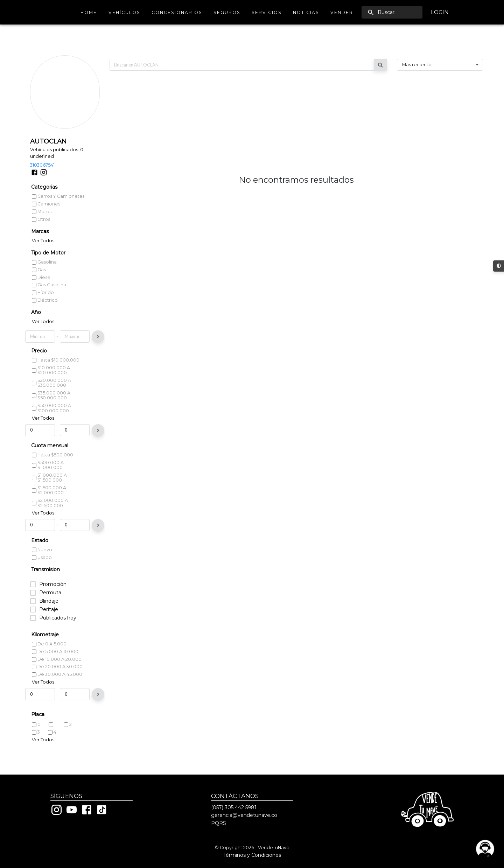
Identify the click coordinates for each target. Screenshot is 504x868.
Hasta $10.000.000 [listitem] (56, 373)
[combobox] (440, 40)
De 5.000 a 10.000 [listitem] (55, 664)
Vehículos (124, 12)
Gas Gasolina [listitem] (49, 260)
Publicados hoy (58, 631)
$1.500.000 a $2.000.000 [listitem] (49, 503)
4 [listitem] (52, 745)
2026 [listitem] (40, 304)
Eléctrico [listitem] (45, 275)
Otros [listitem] (41, 194)
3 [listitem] (36, 745)
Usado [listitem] (42, 570)
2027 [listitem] (40, 296)
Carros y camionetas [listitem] (58, 171)
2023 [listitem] (40, 327)
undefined (42, 131)
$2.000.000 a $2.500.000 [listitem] (50, 516)
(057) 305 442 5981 (234, 807)
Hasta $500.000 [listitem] (52, 468)
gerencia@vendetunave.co (244, 815)
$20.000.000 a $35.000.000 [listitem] (51, 395)
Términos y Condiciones (252, 855)
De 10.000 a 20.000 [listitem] (57, 672)
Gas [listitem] (39, 244)
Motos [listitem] (42, 186)
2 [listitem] (68, 737)
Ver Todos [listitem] (43, 215)
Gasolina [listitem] (44, 237)
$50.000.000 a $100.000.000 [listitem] (51, 421)
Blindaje (49, 614)
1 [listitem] (52, 737)
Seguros (227, 12)
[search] (392, 12)
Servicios (267, 12)
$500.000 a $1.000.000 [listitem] (48, 478)
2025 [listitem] (40, 311)
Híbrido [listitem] (43, 267)
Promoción (53, 597)
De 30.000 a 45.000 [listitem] (57, 687)
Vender (342, 12)
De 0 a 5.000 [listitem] (49, 657)
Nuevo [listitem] (42, 562)
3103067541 (42, 139)
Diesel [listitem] (42, 252)
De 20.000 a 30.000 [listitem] (57, 680)
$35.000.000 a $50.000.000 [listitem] (51, 408)
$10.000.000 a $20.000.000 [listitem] (51, 383)
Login (440, 12)
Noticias (306, 12)
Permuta (50, 605)
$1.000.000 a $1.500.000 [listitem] (49, 490)
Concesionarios (177, 12)
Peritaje (49, 622)
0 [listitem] (36, 737)
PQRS (219, 823)
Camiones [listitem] (46, 179)
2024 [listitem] (40, 319)
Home (89, 12)
